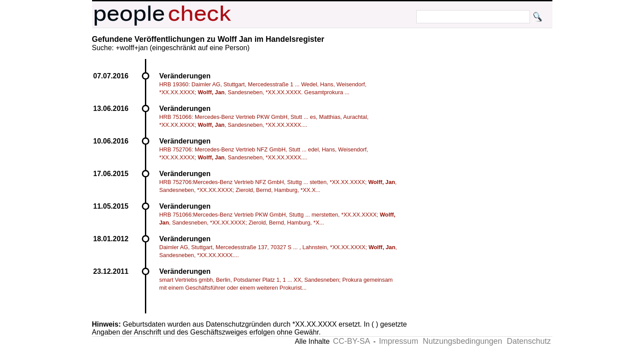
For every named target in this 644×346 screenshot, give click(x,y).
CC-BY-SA (352, 341)
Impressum (398, 341)
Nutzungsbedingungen (463, 341)
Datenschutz (529, 341)
